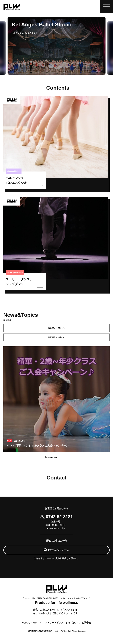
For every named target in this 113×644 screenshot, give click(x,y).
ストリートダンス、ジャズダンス (63, 623)
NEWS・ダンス (56, 328)
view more (57, 457)
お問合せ (86, 623)
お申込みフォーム (59, 550)
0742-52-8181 (56, 517)
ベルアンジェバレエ (33, 623)
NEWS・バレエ (56, 337)
